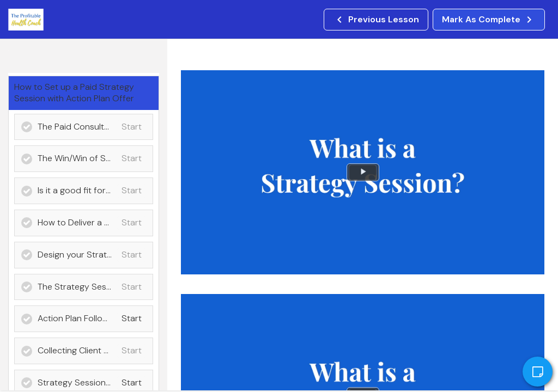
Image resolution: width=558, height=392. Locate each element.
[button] (376, 20)
